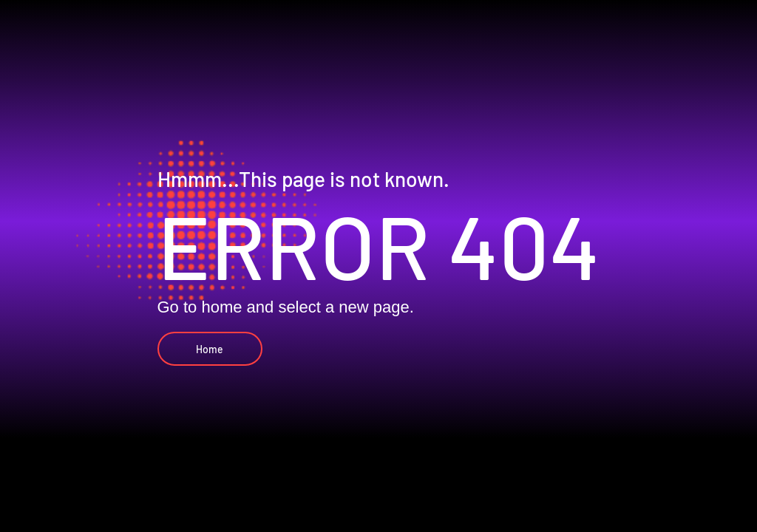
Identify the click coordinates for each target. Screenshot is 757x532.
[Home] (210, 349)
